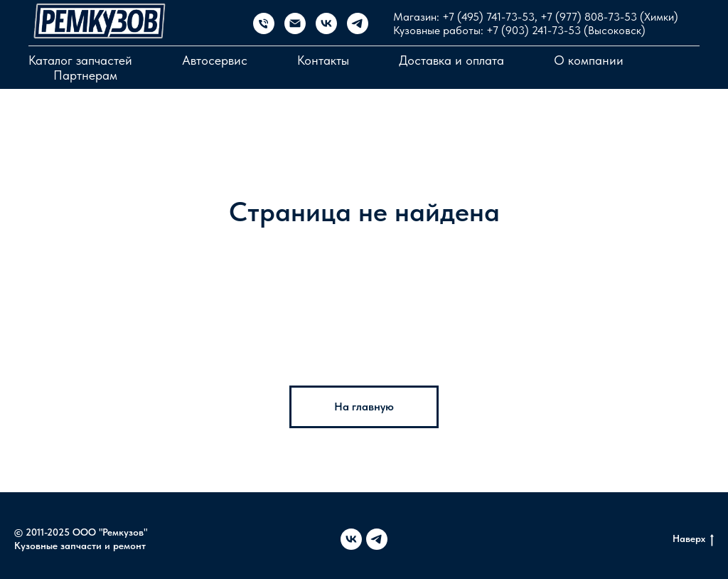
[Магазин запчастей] (264, 23)
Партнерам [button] (85, 75)
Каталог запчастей (80, 60)
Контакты (323, 60)
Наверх (693, 539)
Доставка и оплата (451, 60)
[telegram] (358, 23)
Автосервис (215, 60)
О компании (589, 60)
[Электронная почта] (295, 23)
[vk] (326, 23)
